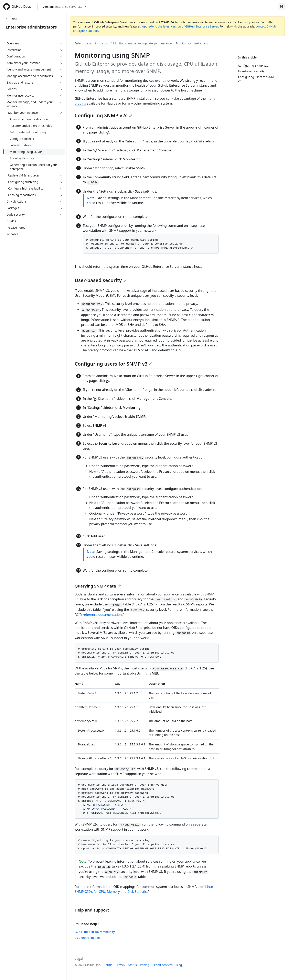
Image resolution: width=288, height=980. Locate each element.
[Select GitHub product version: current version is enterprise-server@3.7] (65, 7)
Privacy (120, 965)
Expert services (163, 965)
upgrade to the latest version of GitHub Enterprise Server (180, 26)
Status (133, 965)
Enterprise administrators (31, 27)
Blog (179, 965)
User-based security (101, 280)
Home (11, 19)
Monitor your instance (191, 43)
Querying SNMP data (98, 586)
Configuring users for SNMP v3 (114, 364)
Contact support (87, 938)
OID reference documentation (99, 615)
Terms (108, 965)
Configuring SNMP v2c (104, 115)
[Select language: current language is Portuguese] (281, 7)
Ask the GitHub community (95, 932)
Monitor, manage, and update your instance (142, 43)
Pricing (145, 965)
